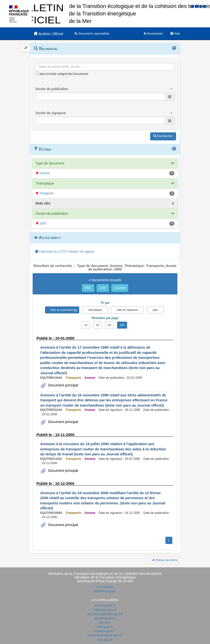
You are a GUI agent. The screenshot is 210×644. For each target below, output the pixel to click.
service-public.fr (105, 605)
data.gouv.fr (105, 627)
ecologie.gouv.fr (105, 631)
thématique (95, 310)
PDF (88, 288)
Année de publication (52, 214)
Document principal (63, 385)
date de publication (62, 310)
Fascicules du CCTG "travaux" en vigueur (65, 252)
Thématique (45, 183)
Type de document (50, 163)
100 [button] (122, 325)
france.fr (105, 623)
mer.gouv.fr (105, 640)
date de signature (127, 310)
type (156, 310)
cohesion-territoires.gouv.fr (105, 635)
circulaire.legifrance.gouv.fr (105, 614)
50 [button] (109, 325)
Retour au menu (165, 560)
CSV (103, 288)
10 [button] (86, 325)
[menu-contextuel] (37, 73)
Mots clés (43, 203)
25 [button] (98, 325)
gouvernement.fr (105, 618)
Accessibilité (105, 587)
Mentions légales (105, 591)
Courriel (120, 288)
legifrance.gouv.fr (105, 610)
